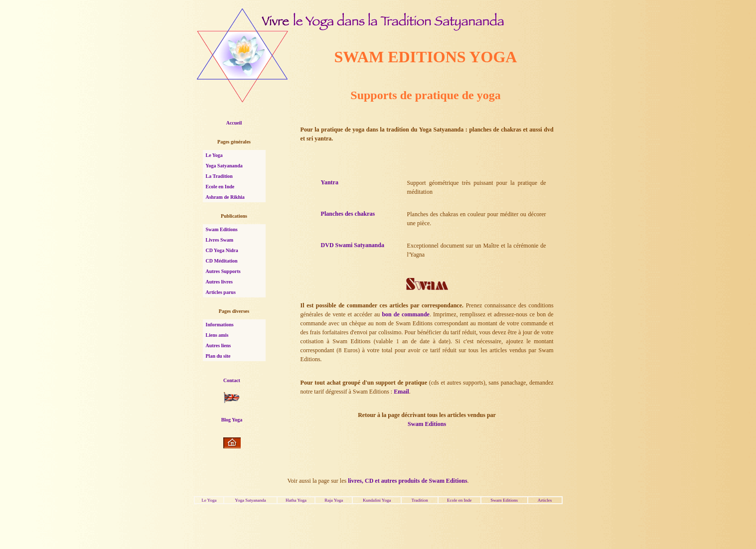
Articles (545, 500)
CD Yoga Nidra (222, 250)
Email (401, 392)
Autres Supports (223, 271)
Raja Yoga (334, 500)
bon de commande (406, 314)
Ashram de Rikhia (225, 197)
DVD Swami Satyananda (353, 245)
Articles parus (221, 292)
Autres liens (219, 345)
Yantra (330, 182)
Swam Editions (222, 229)
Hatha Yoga (296, 500)
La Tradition (219, 176)
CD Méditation (222, 261)
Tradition (419, 500)
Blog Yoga (232, 420)
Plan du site (218, 356)
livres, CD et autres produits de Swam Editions (407, 481)
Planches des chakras (348, 214)
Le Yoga (214, 155)
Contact (232, 380)
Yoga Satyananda (224, 166)
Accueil (234, 123)
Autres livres (219, 282)
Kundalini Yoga (377, 500)
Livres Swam (220, 240)
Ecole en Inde (220, 187)
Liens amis (217, 335)
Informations (220, 325)
